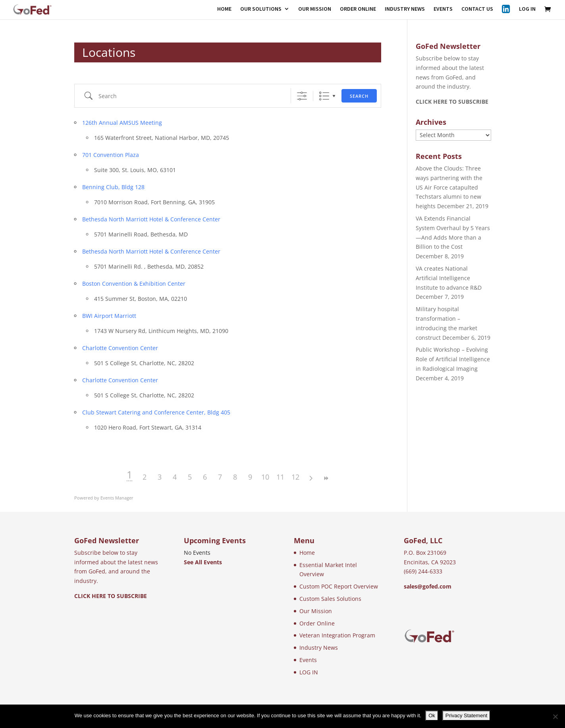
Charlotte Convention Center (120, 348)
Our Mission (316, 611)
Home (307, 553)
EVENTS (443, 9)
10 (265, 477)
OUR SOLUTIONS (261, 9)
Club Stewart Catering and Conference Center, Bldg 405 (156, 412)
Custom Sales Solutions (330, 599)
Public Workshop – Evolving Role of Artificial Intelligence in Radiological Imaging (453, 359)
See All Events (203, 562)
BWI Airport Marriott (109, 316)
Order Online (317, 623)
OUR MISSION (315, 9)
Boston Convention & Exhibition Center (134, 284)
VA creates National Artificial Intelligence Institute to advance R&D (449, 278)
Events (308, 660)
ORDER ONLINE (358, 9)
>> (326, 478)
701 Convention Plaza (111, 155)
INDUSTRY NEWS (405, 9)
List (324, 96)
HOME (224, 9)
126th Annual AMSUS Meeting (122, 123)
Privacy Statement (467, 715)
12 (295, 477)
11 (280, 477)
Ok (432, 715)
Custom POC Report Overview (339, 586)
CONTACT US (477, 9)
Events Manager (117, 498)
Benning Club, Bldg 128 (113, 187)
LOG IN (527, 9)
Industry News (319, 648)
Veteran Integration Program (337, 635)
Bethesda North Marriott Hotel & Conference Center (151, 219)
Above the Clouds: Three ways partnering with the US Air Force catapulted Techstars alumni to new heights (449, 187)
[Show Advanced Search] (302, 96)
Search (359, 96)
